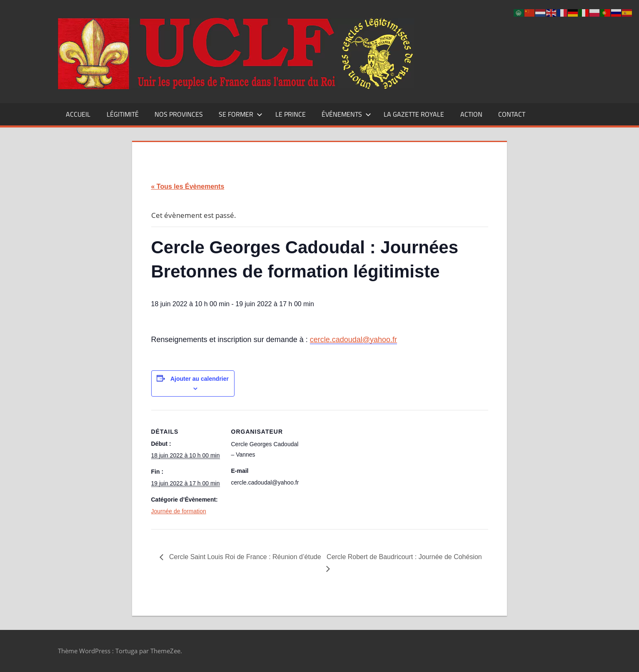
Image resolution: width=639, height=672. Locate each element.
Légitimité (123, 114)
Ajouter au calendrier (200, 379)
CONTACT (512, 114)
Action (471, 114)
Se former (241, 114)
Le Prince (291, 114)
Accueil (78, 114)
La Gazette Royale (414, 114)
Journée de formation (179, 511)
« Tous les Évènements (188, 186)
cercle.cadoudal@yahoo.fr (353, 340)
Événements (346, 114)
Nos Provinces (179, 114)
